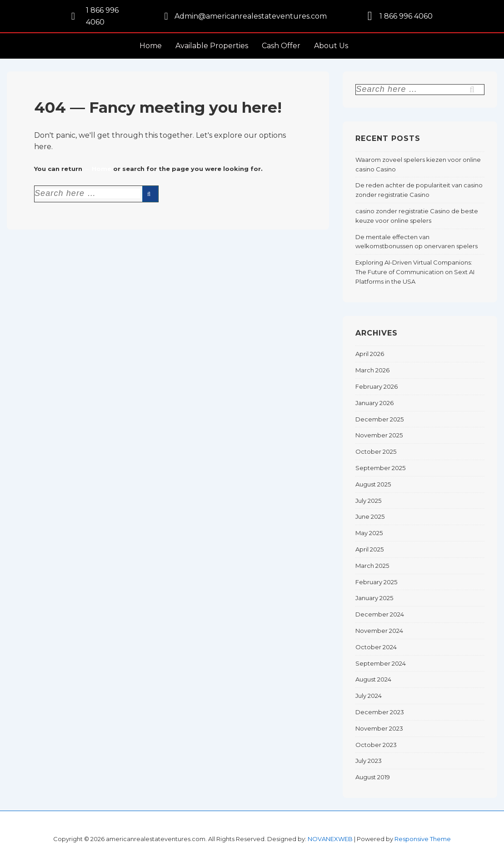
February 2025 (376, 582)
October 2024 (376, 647)
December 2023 (380, 712)
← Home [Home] (98, 169)
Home (151, 46)
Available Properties (212, 46)
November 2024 (379, 631)
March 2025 (372, 566)
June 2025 (370, 516)
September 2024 (381, 663)
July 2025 (368, 501)
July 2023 (369, 761)
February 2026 (377, 386)
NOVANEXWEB (330, 839)
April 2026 (370, 354)
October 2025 (376, 451)
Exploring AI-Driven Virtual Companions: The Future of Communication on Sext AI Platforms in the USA (415, 272)
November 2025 (379, 435)
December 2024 (380, 614)
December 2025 (379, 419)
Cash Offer (281, 46)
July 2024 (369, 696)
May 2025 (369, 533)
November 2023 (379, 728)
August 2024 (373, 679)
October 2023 (376, 745)
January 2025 (374, 598)
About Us (331, 46)
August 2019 (373, 777)
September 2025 (380, 468)
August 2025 (373, 484)
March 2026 (372, 370)
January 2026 (374, 403)
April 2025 (369, 549)
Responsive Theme (423, 839)
